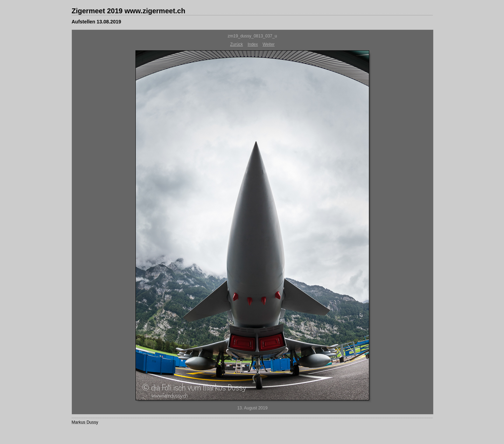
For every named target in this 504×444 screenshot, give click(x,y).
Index (253, 44)
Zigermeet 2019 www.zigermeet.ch (129, 11)
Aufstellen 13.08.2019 (97, 22)
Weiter (268, 44)
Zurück (236, 44)
